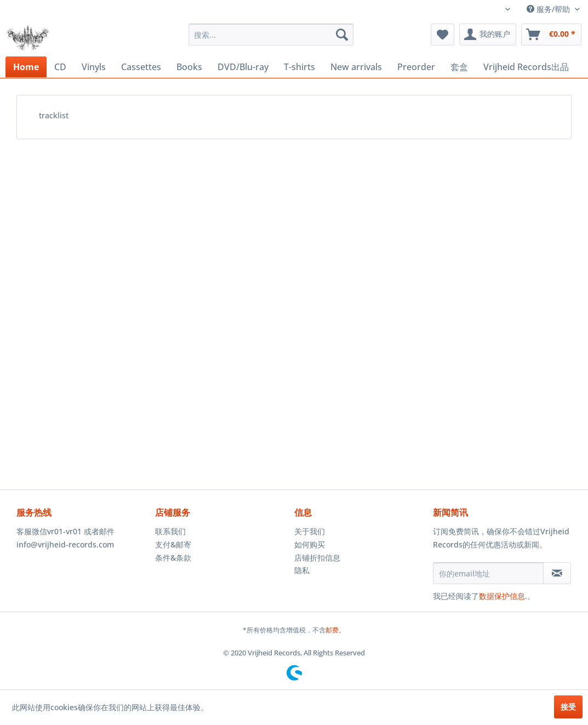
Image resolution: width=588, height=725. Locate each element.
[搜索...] (271, 35)
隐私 (302, 570)
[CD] (60, 67)
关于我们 (310, 531)
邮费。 (335, 630)
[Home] (26, 67)
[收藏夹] (443, 35)
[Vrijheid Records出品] (526, 67)
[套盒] (459, 67)
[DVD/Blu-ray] (243, 67)
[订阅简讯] (557, 573)
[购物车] (551, 35)
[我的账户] (488, 35)
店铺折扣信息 (317, 558)
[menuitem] (271, 35)
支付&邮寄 (173, 544)
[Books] (189, 67)
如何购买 (310, 544)
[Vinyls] (94, 67)
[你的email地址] (489, 573)
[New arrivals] (356, 67)
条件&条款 (173, 558)
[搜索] (342, 35)
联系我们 (170, 531)
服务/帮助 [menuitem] (549, 9)
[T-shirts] (299, 67)
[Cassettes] (141, 67)
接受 (568, 707)
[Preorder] (416, 67)
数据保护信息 (502, 596)
